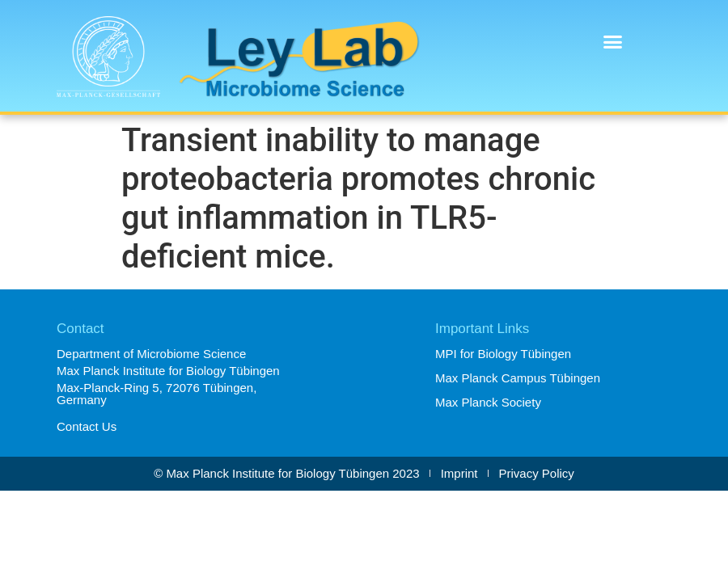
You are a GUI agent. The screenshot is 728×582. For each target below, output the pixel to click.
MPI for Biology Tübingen (503, 354)
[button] (613, 42)
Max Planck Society (488, 402)
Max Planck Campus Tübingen (518, 378)
